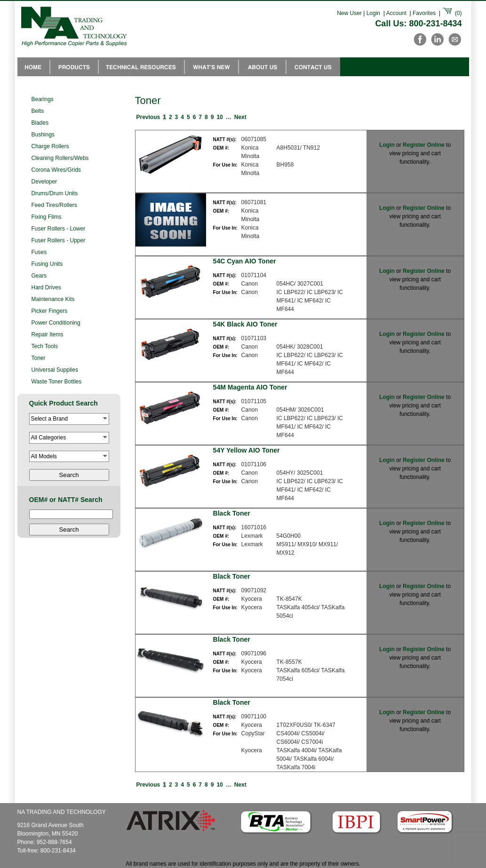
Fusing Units (47, 264)
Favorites (424, 13)
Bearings (43, 99)
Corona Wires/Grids (56, 170)
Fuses (39, 252)
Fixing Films (47, 217)
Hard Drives (46, 287)
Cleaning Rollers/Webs (60, 158)
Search (69, 475)
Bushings (43, 135)
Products (74, 67)
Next (240, 117)
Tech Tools (45, 346)
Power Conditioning (56, 323)
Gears (39, 276)
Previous (148, 117)
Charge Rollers (50, 146)
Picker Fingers (50, 311)
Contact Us (313, 67)
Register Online (424, 145)
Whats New (211, 67)
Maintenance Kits (53, 299)
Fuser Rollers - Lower (59, 229)
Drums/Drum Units (55, 193)
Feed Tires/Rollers (54, 205)
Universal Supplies (55, 370)
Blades (40, 123)
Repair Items (48, 334)
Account (396, 13)
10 (219, 117)
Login (373, 13)
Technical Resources (141, 67)
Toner (39, 358)
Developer (44, 182)
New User (349, 13)
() (452, 13)
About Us (262, 67)
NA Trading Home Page (34, 67)
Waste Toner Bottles (57, 382)
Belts (38, 111)
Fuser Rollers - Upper (59, 240)
